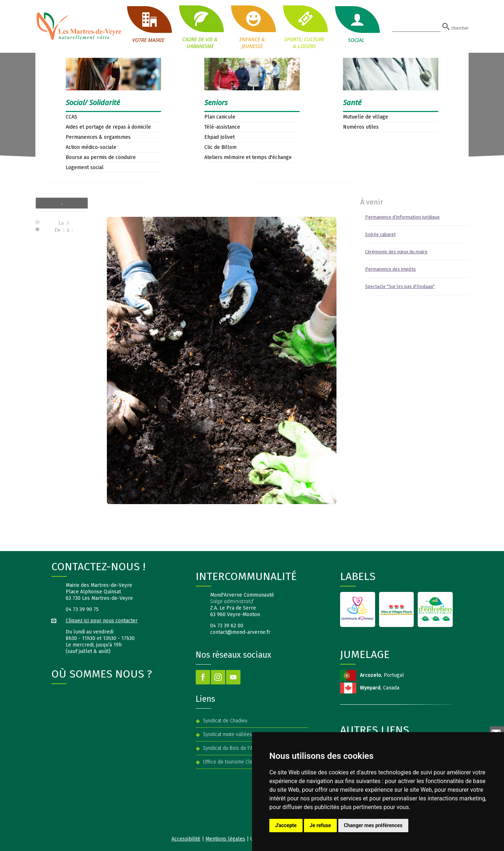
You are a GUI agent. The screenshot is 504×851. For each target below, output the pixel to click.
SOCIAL (356, 25)
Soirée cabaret (380, 234)
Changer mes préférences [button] (373, 825)
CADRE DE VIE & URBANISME (200, 27)
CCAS (71, 117)
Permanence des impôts (390, 269)
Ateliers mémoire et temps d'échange (248, 157)
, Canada (380, 688)
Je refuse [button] (320, 825)
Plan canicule (220, 117)
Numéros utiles (361, 127)
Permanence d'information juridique (402, 217)
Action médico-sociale (91, 147)
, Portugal (382, 675)
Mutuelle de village (366, 117)
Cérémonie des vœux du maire (396, 252)
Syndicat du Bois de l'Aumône (235, 748)
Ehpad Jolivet (220, 137)
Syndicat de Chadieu (225, 721)
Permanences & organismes (98, 137)
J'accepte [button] (286, 825)
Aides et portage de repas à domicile (108, 127)
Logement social (85, 167)
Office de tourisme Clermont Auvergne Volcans (255, 762)
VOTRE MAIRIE (148, 25)
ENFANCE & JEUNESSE (252, 27)
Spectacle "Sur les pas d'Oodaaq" (400, 286)
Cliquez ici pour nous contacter (102, 621)
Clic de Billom (220, 147)
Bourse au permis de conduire (101, 157)
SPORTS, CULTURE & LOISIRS (304, 27)
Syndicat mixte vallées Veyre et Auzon (245, 734)
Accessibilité (186, 839)
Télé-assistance (222, 127)
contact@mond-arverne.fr (240, 632)
